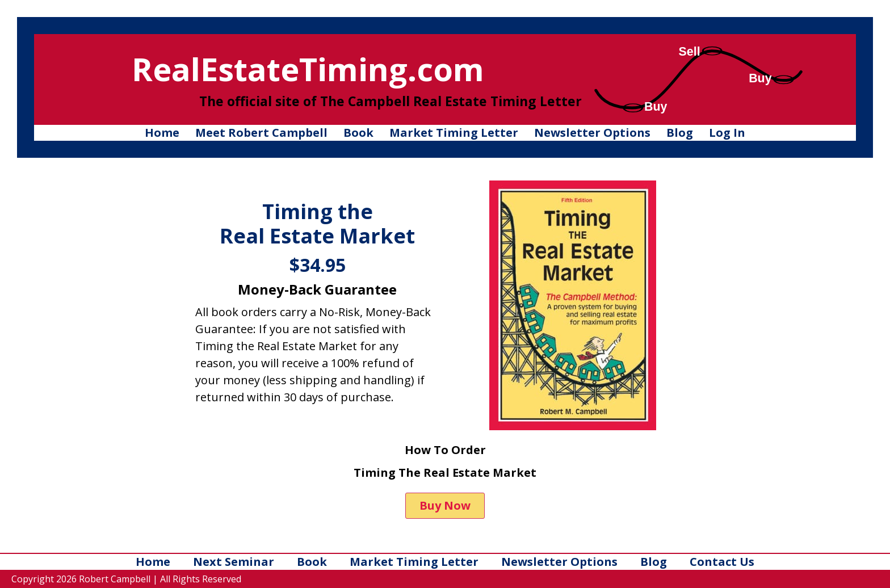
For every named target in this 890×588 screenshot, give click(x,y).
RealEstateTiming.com (308, 69)
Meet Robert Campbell (261, 133)
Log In (727, 133)
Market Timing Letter (454, 133)
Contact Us (722, 562)
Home (162, 133)
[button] (445, 506)
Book (358, 133)
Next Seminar (234, 562)
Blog (680, 133)
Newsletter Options (592, 133)
